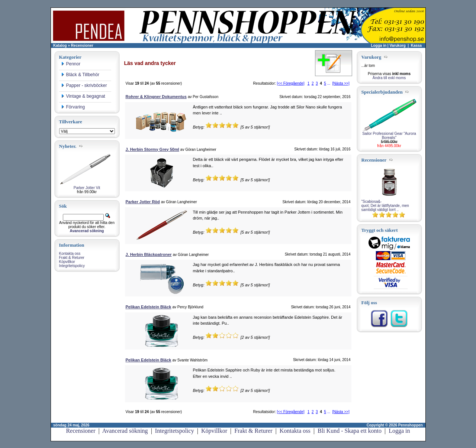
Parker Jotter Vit (87, 188)
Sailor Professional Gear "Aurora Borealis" (389, 136)
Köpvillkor (67, 262)
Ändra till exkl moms (389, 78)
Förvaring (73, 107)
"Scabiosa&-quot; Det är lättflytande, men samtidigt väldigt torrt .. (385, 206)
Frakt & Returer (72, 258)
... (329, 83)
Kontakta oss (70, 254)
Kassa (416, 46)
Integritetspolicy (72, 266)
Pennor (71, 64)
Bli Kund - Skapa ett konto (350, 431)
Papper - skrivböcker (84, 85)
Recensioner (82, 46)
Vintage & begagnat (83, 96)
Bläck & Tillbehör (80, 75)
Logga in (379, 46)
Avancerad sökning (125, 431)
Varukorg (397, 46)
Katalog (60, 46)
